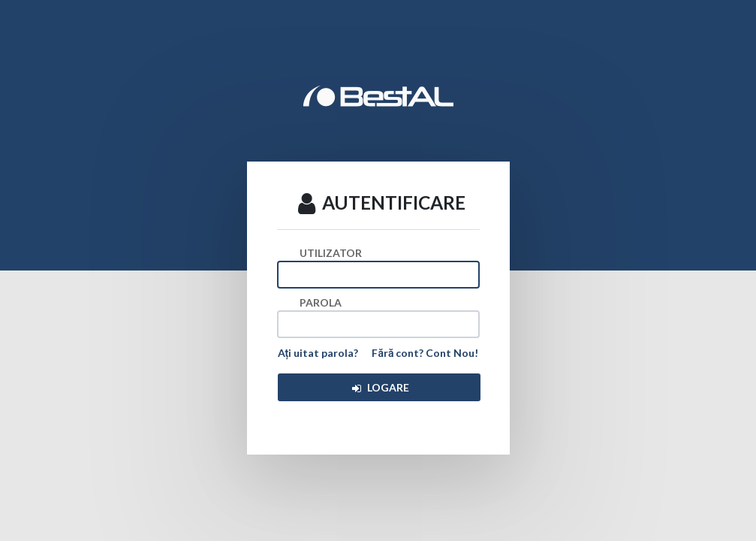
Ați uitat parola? (318, 353)
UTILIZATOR (331, 253)
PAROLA (321, 302)
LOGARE (380, 387)
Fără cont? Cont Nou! (425, 353)
